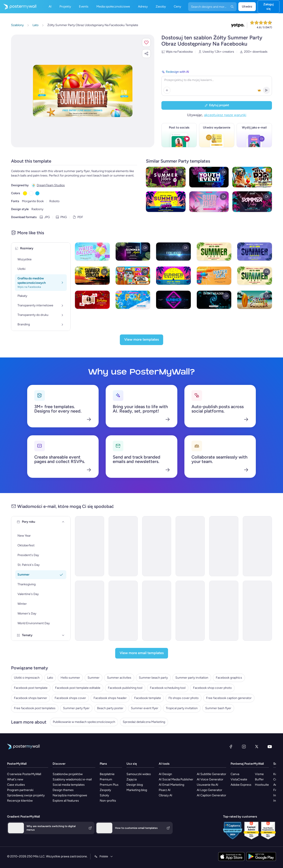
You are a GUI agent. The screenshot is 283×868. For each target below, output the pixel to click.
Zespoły (105, 790)
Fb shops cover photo (184, 698)
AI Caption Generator (211, 795)
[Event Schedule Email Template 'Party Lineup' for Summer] (224, 546)
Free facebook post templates (35, 708)
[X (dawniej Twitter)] (257, 747)
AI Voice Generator (210, 779)
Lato (50, 678)
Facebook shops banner (31, 698)
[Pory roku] (63, 522)
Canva (235, 774)
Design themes (63, 790)
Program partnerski (20, 790)
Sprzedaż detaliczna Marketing (144, 722)
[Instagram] (244, 747)
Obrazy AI (165, 795)
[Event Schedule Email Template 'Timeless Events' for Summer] (257, 546)
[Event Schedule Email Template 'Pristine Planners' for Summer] (123, 546)
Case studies (16, 785)
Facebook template (148, 698)
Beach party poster (110, 708)
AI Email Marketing (171, 785)
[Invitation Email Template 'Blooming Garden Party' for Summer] (190, 611)
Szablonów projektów (68, 774)
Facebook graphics (229, 678)
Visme (259, 774)
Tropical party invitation (182, 708)
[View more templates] (141, 340)
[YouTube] (270, 747)
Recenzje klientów (20, 801)
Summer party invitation (192, 678)
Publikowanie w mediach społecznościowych (84, 722)
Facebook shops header (110, 698)
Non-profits (108, 801)
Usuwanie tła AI (207, 785)
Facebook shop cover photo (212, 688)
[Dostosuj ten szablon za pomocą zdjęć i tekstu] (83, 91)
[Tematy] (63, 635)
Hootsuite (262, 785)
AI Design (165, 774)
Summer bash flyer (218, 708)
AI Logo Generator (209, 790)
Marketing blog (137, 790)
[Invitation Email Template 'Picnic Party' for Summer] (90, 611)
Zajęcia (132, 779)
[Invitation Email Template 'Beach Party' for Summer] (90, 546)
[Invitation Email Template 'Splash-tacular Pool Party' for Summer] (123, 611)
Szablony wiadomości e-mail (72, 779)
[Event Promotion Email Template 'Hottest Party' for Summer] (257, 611)
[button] (146, 42)
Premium (106, 779)
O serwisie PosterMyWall (24, 774)
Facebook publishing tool (125, 688)
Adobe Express (241, 785)
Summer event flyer (145, 708)
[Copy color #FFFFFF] (31, 193)
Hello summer (70, 678)
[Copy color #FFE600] (25, 193)
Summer (94, 678)
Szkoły (104, 795)
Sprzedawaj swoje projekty (26, 795)
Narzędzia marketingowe (70, 795)
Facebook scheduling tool (168, 688)
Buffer (259, 779)
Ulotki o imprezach (27, 678)
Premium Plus (109, 785)
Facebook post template (31, 688)
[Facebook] (231, 747)
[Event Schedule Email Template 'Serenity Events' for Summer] (190, 546)
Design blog (135, 785)
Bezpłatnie (107, 774)
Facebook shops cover (70, 698)
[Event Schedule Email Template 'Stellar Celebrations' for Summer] (157, 546)
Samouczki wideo (139, 774)
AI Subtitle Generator (211, 774)
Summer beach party (153, 678)
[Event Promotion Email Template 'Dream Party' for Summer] (157, 611)
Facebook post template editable (78, 688)
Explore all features (66, 801)
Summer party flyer (76, 708)
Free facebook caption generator (229, 698)
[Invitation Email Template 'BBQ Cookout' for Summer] (224, 611)
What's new (15, 779)
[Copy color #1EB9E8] (37, 193)
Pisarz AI (165, 790)
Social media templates (69, 785)
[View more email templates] (142, 653)
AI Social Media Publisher (176, 779)
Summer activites (119, 678)
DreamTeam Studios (51, 185)
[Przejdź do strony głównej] (18, 7)
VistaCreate (239, 779)
